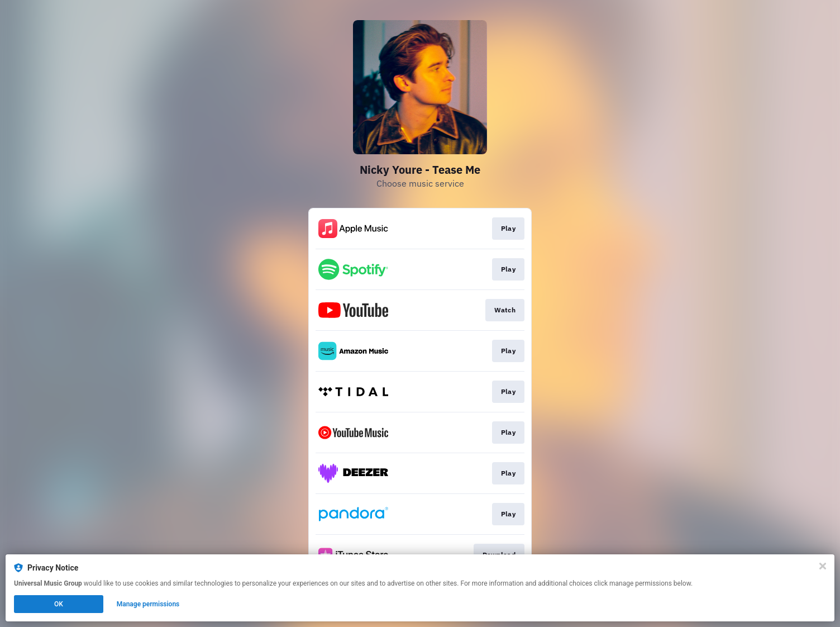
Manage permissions (148, 604)
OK (59, 604)
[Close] (823, 566)
